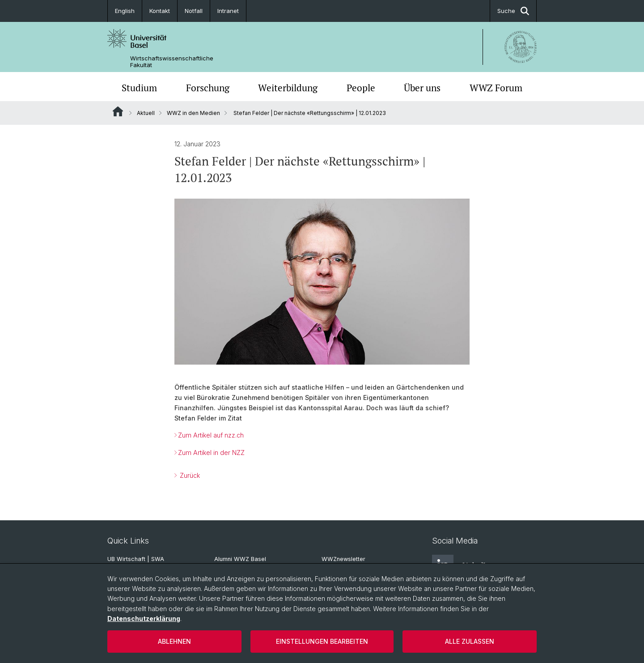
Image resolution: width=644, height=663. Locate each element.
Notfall (194, 11)
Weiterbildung (288, 88)
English (125, 11)
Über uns (422, 88)
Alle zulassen (470, 641)
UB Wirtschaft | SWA (136, 559)
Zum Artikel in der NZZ (211, 453)
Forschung (208, 88)
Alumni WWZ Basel (240, 559)
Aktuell (146, 113)
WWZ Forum (496, 88)
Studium (139, 88)
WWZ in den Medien (193, 113)
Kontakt (160, 11)
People (361, 88)
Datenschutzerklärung (144, 618)
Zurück (189, 475)
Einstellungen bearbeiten (322, 641)
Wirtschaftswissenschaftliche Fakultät (172, 62)
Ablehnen (174, 641)
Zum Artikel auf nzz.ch (211, 435)
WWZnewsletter (343, 559)
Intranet (228, 11)
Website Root (118, 111)
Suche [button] (513, 11)
